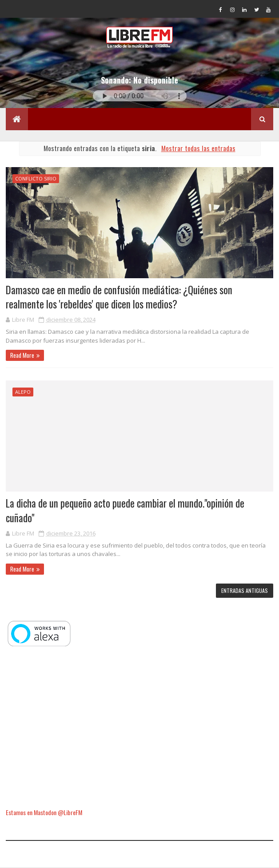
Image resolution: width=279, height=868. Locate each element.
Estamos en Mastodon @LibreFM (44, 812)
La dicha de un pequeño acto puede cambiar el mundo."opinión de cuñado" (125, 510)
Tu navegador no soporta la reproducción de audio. (140, 96)
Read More (22, 355)
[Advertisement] (140, 728)
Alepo (23, 392)
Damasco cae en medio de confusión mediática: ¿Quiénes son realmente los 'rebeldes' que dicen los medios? (119, 297)
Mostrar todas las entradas (198, 148)
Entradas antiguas (245, 590)
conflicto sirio (36, 178)
